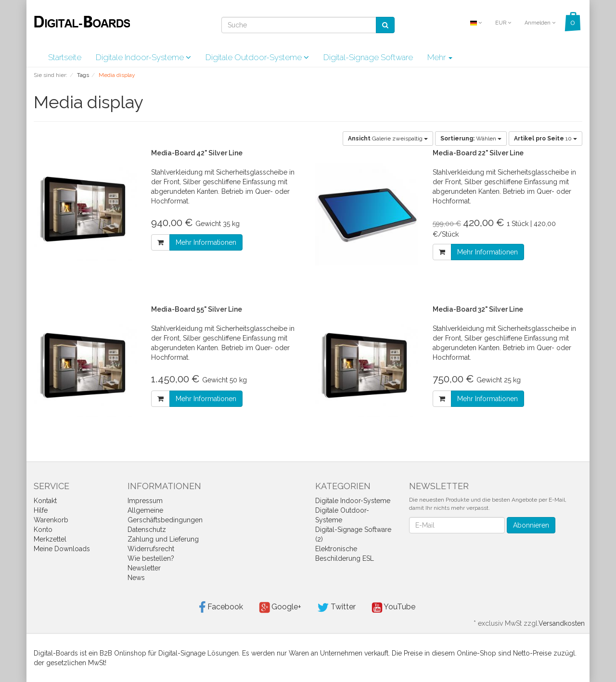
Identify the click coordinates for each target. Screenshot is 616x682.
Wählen (471, 139)
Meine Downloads (62, 549)
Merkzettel (50, 539)
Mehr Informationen (206, 242)
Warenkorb (51, 520)
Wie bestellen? (151, 558)
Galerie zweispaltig (388, 139)
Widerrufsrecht (151, 549)
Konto (43, 530)
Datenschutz (147, 530)
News (136, 578)
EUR (503, 23)
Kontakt (45, 501)
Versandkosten (562, 623)
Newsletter (144, 568)
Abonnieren (531, 525)
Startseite (65, 57)
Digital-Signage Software (368, 57)
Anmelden (540, 23)
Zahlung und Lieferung (163, 539)
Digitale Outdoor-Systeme (257, 57)
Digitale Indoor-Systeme (143, 57)
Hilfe (41, 510)
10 (545, 139)
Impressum (145, 501)
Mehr (440, 57)
